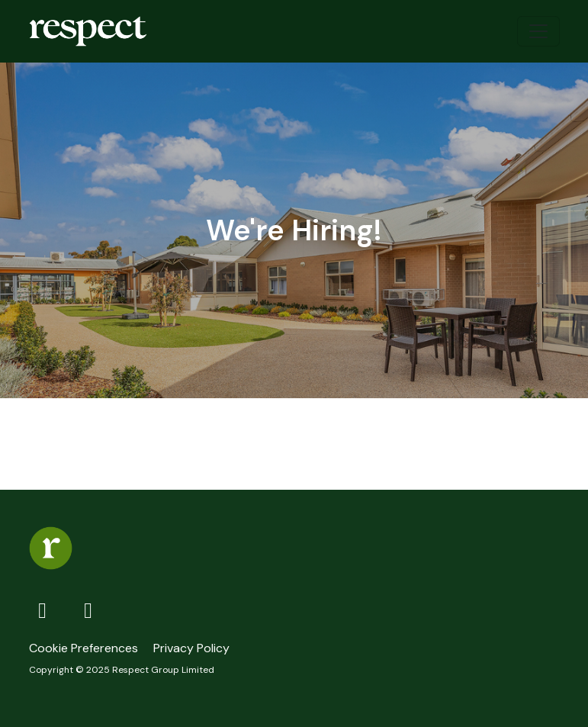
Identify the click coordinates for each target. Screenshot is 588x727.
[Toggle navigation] (538, 31)
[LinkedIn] (88, 610)
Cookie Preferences (84, 648)
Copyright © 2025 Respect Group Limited (122, 670)
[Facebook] (46, 610)
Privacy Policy (191, 648)
